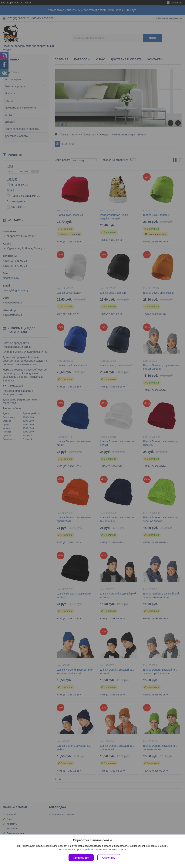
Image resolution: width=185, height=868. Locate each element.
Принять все (81, 858)
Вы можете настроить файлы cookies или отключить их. (91, 849)
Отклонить (109, 858)
